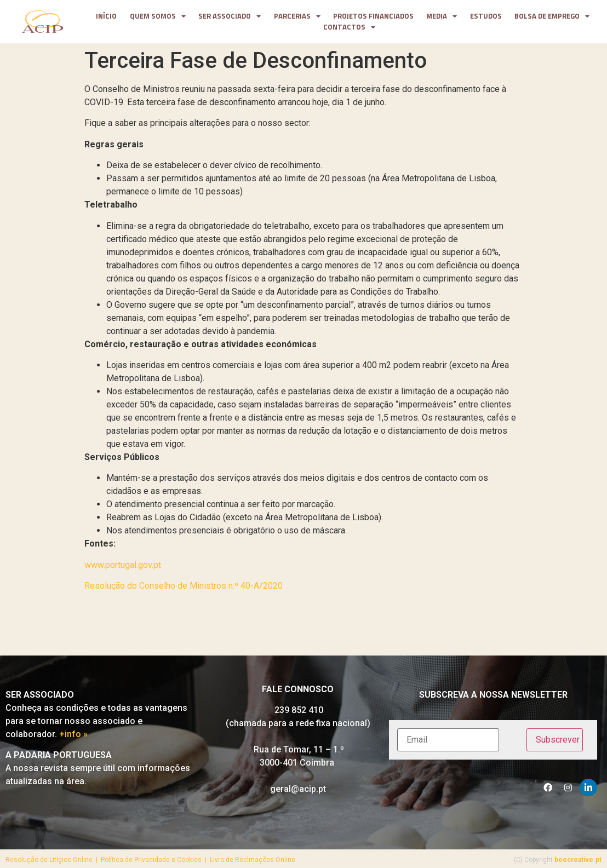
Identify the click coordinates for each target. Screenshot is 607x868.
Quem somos (158, 16)
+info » (73, 734)
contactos (349, 27)
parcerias (297, 16)
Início (106, 16)
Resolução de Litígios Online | (53, 860)
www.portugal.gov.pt (123, 565)
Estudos (486, 16)
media (442, 16)
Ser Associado (230, 16)
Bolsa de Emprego (552, 16)
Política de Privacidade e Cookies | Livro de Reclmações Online (198, 860)
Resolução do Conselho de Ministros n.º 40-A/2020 (184, 586)
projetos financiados (373, 16)
